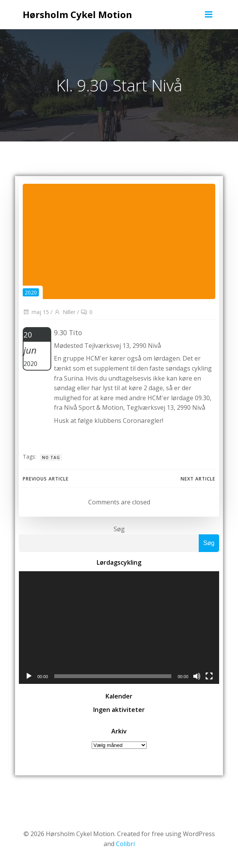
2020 (31, 292)
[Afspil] (29, 676)
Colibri (125, 844)
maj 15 (36, 312)
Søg (119, 529)
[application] (119, 628)
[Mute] (197, 676)
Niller (65, 312)
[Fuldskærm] (209, 676)
